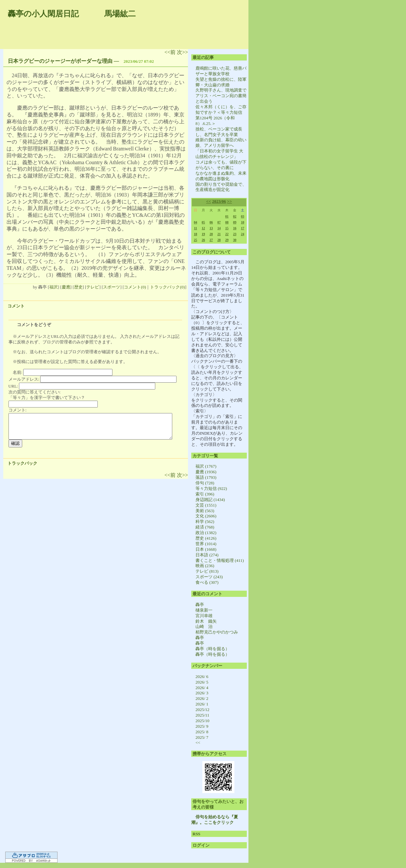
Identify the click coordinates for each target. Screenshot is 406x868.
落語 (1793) (206, 477)
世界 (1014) (206, 544)
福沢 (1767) (206, 466)
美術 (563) (205, 511)
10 (243, 222)
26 (203, 240)
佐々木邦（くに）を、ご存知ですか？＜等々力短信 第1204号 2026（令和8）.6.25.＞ (221, 115)
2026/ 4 (202, 688)
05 (203, 222)
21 (219, 234)
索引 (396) (205, 494)
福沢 (54, 287)
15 (227, 228)
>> (230, 201)
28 (219, 240)
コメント (16, 306)
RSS (196, 834)
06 (211, 222)
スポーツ (111, 287)
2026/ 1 (202, 704)
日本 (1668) (206, 549)
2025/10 (203, 721)
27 (211, 240)
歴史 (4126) (206, 538)
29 (227, 240)
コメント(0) (135, 287)
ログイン (201, 845)
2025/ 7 (202, 737)
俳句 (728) (205, 483)
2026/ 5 (202, 682)
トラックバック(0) (167, 287)
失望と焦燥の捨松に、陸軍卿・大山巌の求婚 (221, 82)
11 (195, 228)
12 (203, 228)
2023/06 (219, 201)
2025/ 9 (202, 726)
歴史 (78, 287)
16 (235, 228)
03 (243, 216)
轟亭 (200, 605)
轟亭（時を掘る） (212, 649)
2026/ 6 (202, 677)
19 (203, 234)
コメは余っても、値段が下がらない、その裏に (221, 165)
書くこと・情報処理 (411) (220, 560)
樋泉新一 (204, 610)
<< (209, 201)
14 (219, 228)
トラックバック (22, 463)
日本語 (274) (207, 555)
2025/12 (203, 710)
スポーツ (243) (209, 577)
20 (211, 234)
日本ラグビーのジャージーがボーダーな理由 (60, 61)
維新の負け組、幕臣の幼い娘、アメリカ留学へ (221, 143)
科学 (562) (205, 521)
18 (195, 234)
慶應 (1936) (206, 472)
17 (243, 228)
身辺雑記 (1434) (210, 500)
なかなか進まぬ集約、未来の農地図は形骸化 (221, 176)
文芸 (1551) (206, 505)
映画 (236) (205, 566)
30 (235, 240)
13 (211, 228)
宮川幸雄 (204, 616)
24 (243, 234)
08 (227, 222)
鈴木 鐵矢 (206, 621)
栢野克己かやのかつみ (217, 632)
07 (219, 222)
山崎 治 (204, 626)
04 (195, 222)
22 (227, 234)
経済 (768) (205, 527)
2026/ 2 (202, 698)
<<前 (171, 52)
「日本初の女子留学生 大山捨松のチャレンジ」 (219, 154)
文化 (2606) (206, 516)
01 (227, 216)
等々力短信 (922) (211, 488)
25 (195, 240)
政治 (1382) (206, 533)
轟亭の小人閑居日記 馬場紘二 (72, 14)
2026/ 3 (202, 693)
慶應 (66, 287)
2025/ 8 (202, 732)
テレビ (93, 287)
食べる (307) (207, 582)
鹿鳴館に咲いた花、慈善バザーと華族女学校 (221, 71)
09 (235, 222)
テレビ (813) (207, 571)
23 (235, 234)
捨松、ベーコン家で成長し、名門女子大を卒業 (219, 132)
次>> (182, 52)
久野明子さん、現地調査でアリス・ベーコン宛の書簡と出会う (221, 96)
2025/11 (202, 715)
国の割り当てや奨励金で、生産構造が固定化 (221, 187)
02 (235, 216)
